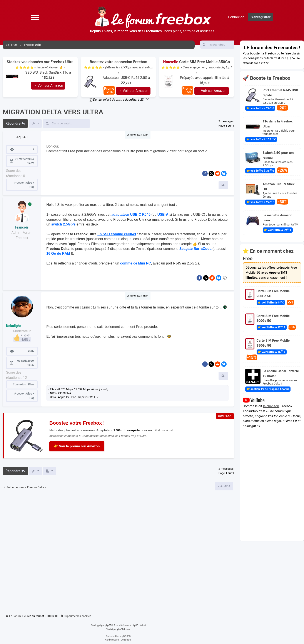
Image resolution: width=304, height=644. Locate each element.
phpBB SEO (125, 636)
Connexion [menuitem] (236, 17)
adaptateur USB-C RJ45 (131, 214)
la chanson (271, 406)
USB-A (163, 214)
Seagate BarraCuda (195, 249)
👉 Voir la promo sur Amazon (77, 446)
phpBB (108, 625)
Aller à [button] (225, 486)
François (22, 227)
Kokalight (13, 326)
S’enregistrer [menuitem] (261, 17)
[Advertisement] (118, 551)
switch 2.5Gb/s (63, 224)
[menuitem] (76, 616)
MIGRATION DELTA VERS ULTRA (53, 112)
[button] (35, 17)
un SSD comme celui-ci (117, 234)
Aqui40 (22, 137)
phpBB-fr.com (124, 629)
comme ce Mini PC (136, 263)
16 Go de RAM (58, 253)
